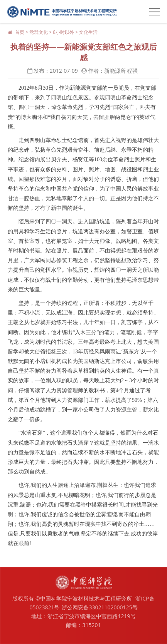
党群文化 (39, 32)
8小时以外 (63, 32)
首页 (20, 32)
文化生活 (88, 32)
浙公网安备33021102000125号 (100, 607)
